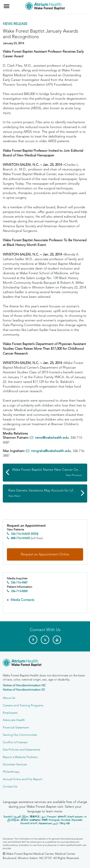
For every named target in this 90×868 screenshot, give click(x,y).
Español (8, 817)
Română (66, 820)
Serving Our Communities (20, 735)
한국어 (25, 820)
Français (52, 817)
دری (43, 817)
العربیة (17, 817)
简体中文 (35, 817)
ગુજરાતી (62, 817)
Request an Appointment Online (45, 554)
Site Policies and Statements (22, 750)
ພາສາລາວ (35, 820)
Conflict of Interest (15, 742)
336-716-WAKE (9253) (25, 534)
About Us (9, 698)
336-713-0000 (19, 591)
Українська (45, 823)
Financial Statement (16, 727)
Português (54, 820)
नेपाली (44, 820)
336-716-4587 (19, 582)
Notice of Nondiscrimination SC (24, 690)
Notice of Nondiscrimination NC (24, 685)
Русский (77, 820)
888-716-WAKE (20, 538)
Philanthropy (11, 772)
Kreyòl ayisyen (75, 817)
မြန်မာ (25, 817)
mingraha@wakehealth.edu (51, 451)
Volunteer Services (15, 764)
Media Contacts (22, 600)
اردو (55, 823)
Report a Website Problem (20, 757)
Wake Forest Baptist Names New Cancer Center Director (50, 472)
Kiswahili (25, 823)
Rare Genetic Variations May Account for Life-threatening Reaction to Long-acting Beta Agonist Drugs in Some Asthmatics (48, 493)
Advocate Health (14, 720)
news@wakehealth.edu (52, 438)
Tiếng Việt (64, 823)
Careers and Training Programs (23, 705)
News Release (15, 24)
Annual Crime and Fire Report (22, 779)
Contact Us (10, 786)
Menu (7, 4)
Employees (10, 713)
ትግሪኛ (34, 823)
